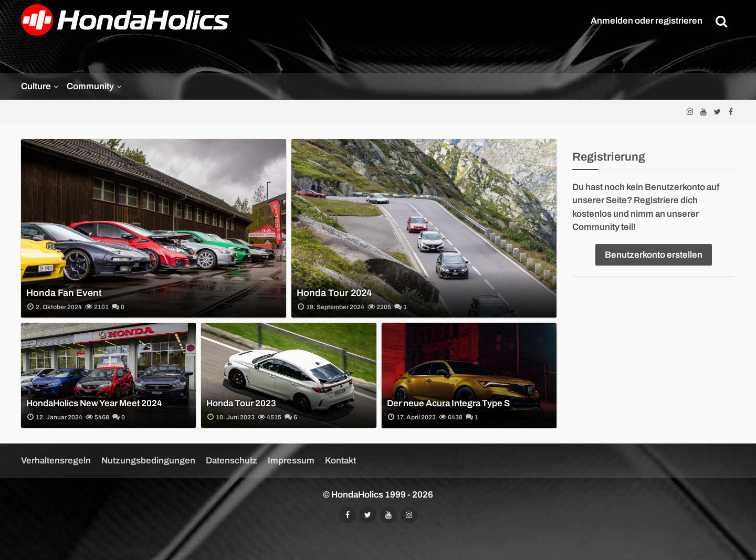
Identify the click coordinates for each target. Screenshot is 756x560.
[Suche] (721, 21)
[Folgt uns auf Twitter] (717, 112)
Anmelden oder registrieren (647, 21)
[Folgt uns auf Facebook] (731, 112)
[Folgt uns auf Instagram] (690, 112)
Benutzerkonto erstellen (654, 255)
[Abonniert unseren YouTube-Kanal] (703, 112)
